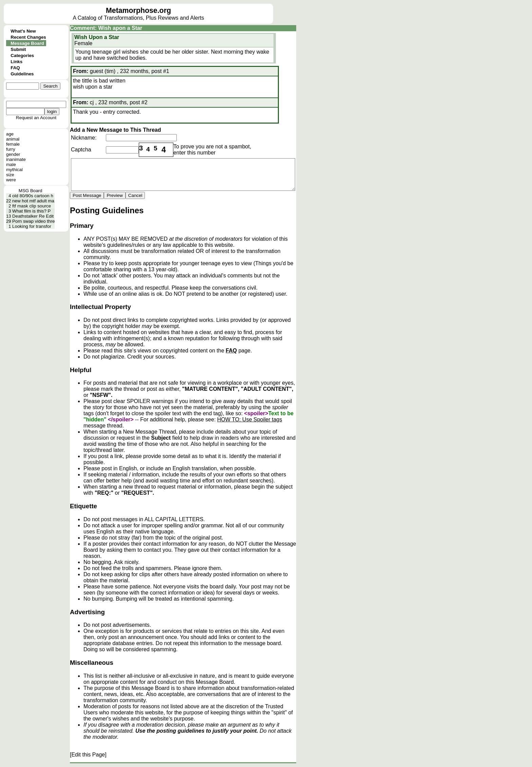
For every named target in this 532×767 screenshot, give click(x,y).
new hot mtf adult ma (33, 201)
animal (13, 139)
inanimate (16, 159)
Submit (18, 49)
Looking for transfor (32, 226)
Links (16, 62)
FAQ (15, 68)
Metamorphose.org (138, 11)
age (10, 134)
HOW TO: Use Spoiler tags (250, 419)
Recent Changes (28, 37)
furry (11, 149)
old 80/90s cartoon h (33, 196)
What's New (23, 31)
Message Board (27, 43)
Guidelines (22, 74)
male (11, 165)
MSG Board (31, 191)
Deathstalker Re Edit (33, 216)
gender (13, 154)
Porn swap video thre (33, 221)
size (10, 175)
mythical (14, 170)
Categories (22, 56)
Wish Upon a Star (97, 37)
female (13, 144)
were (11, 180)
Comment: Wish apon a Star (106, 28)
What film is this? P (31, 211)
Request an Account (36, 118)
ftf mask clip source (32, 206)
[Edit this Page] (88, 755)
